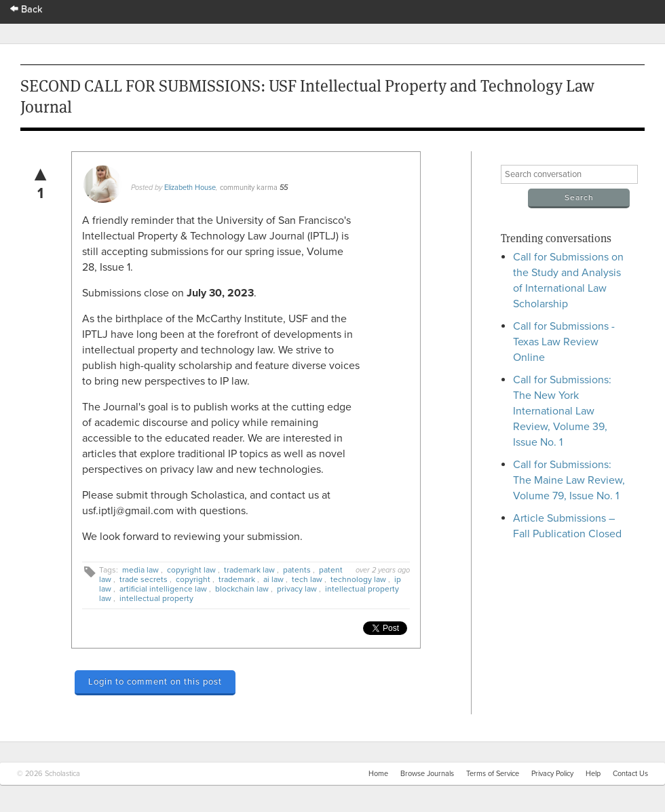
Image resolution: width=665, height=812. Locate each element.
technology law (358, 579)
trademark (237, 579)
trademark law (249, 570)
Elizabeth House (190, 188)
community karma (249, 188)
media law (140, 570)
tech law (307, 579)
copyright (193, 579)
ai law (273, 579)
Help (593, 774)
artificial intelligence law (163, 589)
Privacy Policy (552, 774)
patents (297, 570)
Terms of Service (493, 774)
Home (378, 774)
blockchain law (242, 589)
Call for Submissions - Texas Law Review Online (564, 342)
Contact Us (630, 774)
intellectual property (156, 598)
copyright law (191, 570)
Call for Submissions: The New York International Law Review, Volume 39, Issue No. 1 (562, 411)
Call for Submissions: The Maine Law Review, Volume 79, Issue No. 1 (569, 480)
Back (26, 9)
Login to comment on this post (155, 682)
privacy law (297, 589)
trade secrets (144, 579)
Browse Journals (427, 774)
